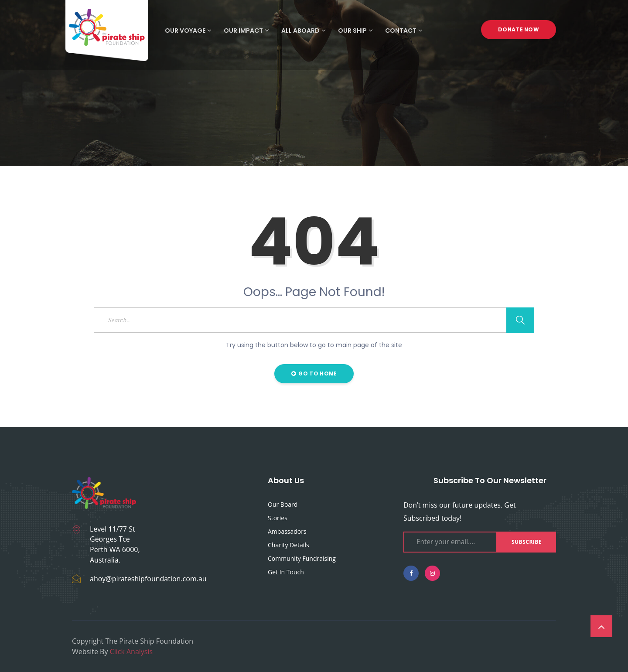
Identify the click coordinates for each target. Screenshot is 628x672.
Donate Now (519, 30)
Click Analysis (131, 652)
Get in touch (286, 572)
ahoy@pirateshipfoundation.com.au (148, 579)
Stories (278, 518)
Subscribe (527, 542)
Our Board (283, 504)
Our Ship (355, 31)
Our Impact (246, 31)
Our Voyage (188, 31)
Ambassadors (287, 531)
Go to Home (314, 374)
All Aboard (303, 31)
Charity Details (288, 545)
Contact (403, 31)
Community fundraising (302, 558)
